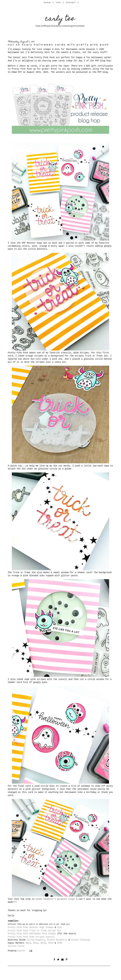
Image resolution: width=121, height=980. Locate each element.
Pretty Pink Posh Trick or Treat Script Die (34, 931)
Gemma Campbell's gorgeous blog (55, 899)
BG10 (28, 943)
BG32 (43, 943)
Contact (71, 3)
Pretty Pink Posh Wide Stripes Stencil (31, 937)
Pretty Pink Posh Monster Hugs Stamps (31, 927)
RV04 (51, 943)
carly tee (60, 19)
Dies (60, 927)
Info (58, 3)
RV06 (60, 943)
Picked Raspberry (57, 940)
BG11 (36, 943)
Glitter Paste (16, 946)
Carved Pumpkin (36, 940)
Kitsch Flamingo (81, 940)
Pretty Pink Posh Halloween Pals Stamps (32, 934)
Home (47, 3)
